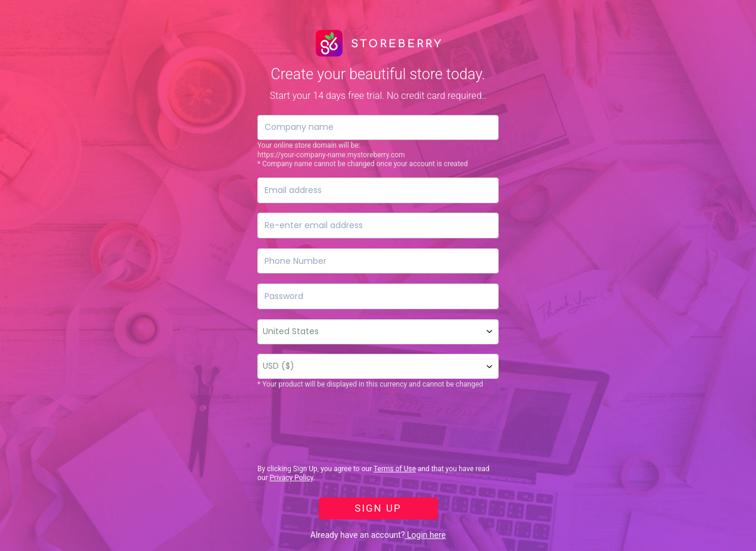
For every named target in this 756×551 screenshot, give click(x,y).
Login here (426, 535)
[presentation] (348, 427)
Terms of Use (395, 469)
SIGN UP (378, 508)
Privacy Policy (292, 478)
